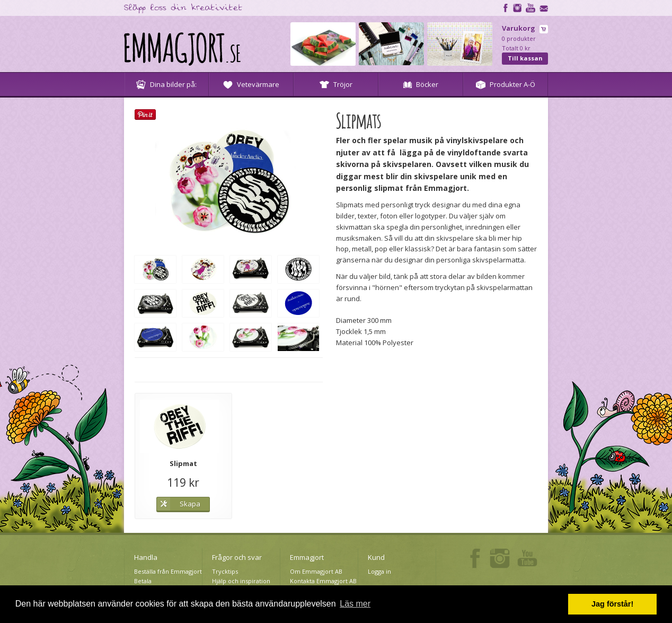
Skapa (190, 504)
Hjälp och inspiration (241, 581)
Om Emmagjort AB (316, 571)
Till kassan (525, 58)
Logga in (379, 571)
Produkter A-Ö (506, 84)
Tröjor (336, 84)
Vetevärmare (251, 84)
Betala (143, 581)
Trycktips (225, 571)
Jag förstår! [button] (612, 604)
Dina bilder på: (166, 84)
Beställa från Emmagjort (168, 571)
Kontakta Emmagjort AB (323, 581)
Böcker (421, 84)
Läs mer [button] (355, 604)
